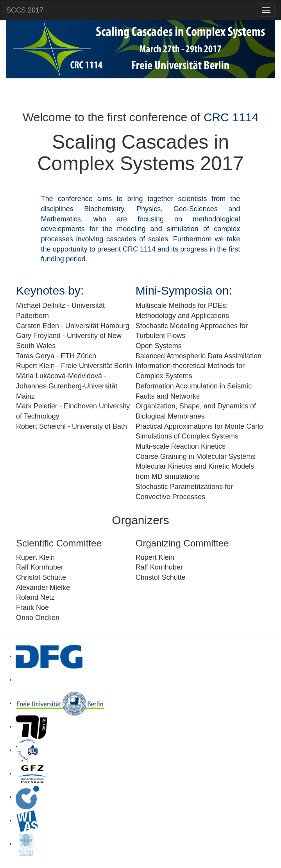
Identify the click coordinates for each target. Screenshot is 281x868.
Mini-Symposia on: (184, 290)
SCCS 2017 (25, 10)
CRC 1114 (231, 117)
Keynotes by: (50, 290)
